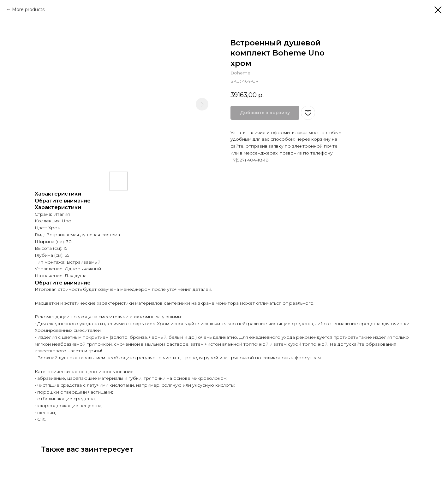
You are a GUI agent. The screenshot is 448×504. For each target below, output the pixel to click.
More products (28, 9)
